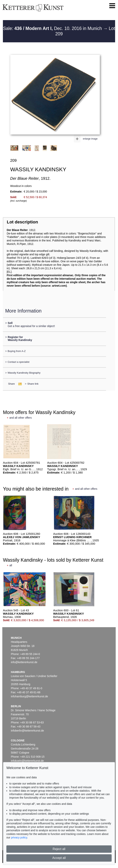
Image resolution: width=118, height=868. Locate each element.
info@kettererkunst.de (24, 662)
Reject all (59, 849)
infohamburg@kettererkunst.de (29, 696)
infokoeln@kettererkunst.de (27, 761)
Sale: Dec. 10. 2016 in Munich (53, 28)
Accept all (59, 858)
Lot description (22, 222)
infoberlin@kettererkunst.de (27, 731)
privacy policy (19, 837)
